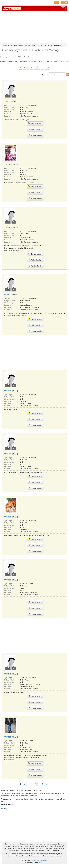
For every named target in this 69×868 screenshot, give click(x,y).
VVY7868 (8, 580)
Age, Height (8, 105)
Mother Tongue (9, 109)
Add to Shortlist (35, 129)
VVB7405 (8, 454)
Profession (8, 112)
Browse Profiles (25, 45)
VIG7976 (7, 295)
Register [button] (64, 3)
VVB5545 (8, 674)
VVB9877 (8, 227)
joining (18, 799)
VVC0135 (8, 101)
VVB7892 (8, 391)
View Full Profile (35, 135)
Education (8, 114)
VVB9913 (8, 164)
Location (7, 116)
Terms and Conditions (39, 860)
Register (56, 61)
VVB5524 (8, 737)
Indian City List (37, 45)
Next (47, 68)
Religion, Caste (10, 107)
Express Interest (35, 123)
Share (4, 808)
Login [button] (57, 3)
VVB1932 (8, 517)
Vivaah (6, 45)
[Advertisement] (35, 27)
